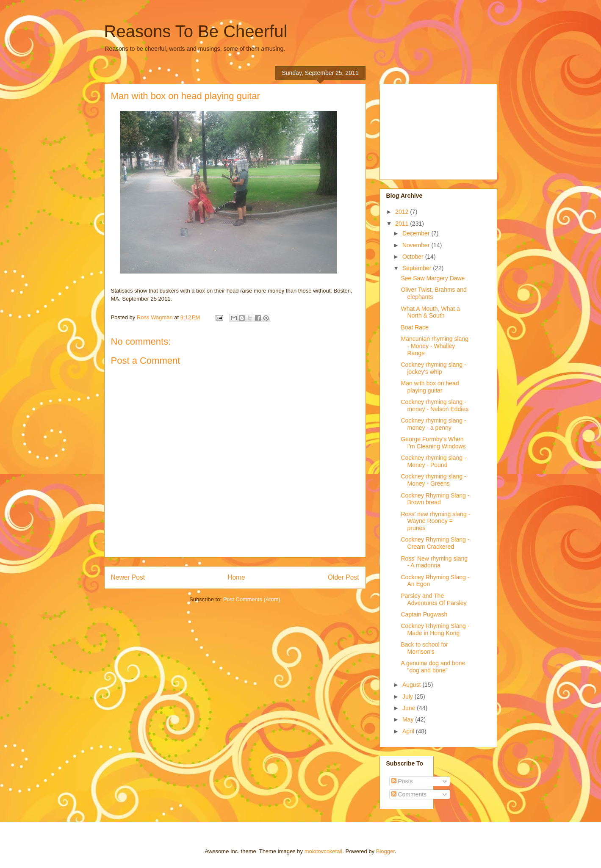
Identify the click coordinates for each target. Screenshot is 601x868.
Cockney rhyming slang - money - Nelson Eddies (435, 405)
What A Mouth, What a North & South (430, 312)
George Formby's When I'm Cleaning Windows (433, 443)
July (409, 697)
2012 (403, 212)
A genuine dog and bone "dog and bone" (433, 667)
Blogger (385, 851)
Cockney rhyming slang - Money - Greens (433, 480)
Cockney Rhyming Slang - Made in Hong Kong (435, 629)
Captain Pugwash (424, 614)
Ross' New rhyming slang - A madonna (434, 562)
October (414, 257)
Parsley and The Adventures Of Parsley (433, 599)
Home (236, 577)
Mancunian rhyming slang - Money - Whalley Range (435, 346)
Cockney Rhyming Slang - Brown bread (435, 499)
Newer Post (128, 577)
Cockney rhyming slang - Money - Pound (433, 461)
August (412, 685)
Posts (402, 781)
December (417, 233)
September (418, 268)
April (409, 731)
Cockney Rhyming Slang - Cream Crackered (435, 543)
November (417, 245)
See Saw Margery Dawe (433, 278)
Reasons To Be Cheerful (196, 31)
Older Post (343, 577)
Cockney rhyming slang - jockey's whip (433, 368)
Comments (409, 794)
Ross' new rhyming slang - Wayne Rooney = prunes (435, 521)
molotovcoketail (324, 851)
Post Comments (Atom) (252, 599)
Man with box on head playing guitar (430, 387)
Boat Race (414, 327)
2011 (403, 224)
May (409, 719)
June (410, 708)
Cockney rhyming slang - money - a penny (433, 424)
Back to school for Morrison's (424, 648)
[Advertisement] (429, 130)
